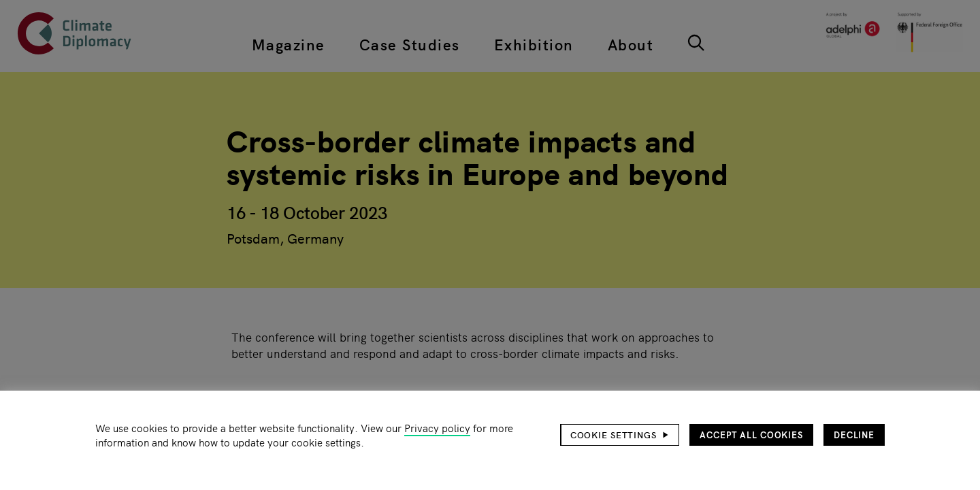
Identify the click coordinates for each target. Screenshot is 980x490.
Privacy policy (437, 428)
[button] (620, 435)
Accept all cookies (751, 435)
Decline (854, 435)
